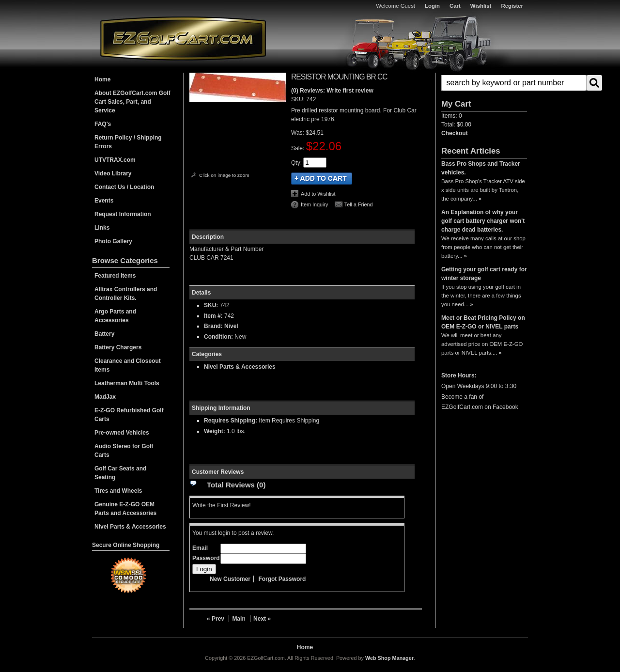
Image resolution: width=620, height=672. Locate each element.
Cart (455, 6)
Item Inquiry (314, 204)
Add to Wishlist (318, 194)
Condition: (218, 337)
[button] (484, 83)
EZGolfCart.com (183, 38)
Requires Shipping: (231, 421)
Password (206, 558)
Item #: (214, 316)
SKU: (299, 99)
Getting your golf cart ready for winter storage (484, 274)
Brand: (213, 326)
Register (512, 6)
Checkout (455, 133)
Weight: (215, 431)
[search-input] (514, 83)
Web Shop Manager (389, 658)
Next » (262, 619)
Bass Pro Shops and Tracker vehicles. (481, 168)
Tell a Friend (359, 204)
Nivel (231, 326)
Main (239, 619)
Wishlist (481, 6)
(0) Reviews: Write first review (332, 91)
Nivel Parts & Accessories (240, 367)
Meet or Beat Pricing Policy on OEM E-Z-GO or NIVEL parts (483, 322)
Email (200, 548)
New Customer (230, 579)
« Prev (216, 619)
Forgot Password (282, 579)
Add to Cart (322, 179)
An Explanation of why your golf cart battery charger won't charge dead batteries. (483, 221)
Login (432, 6)
